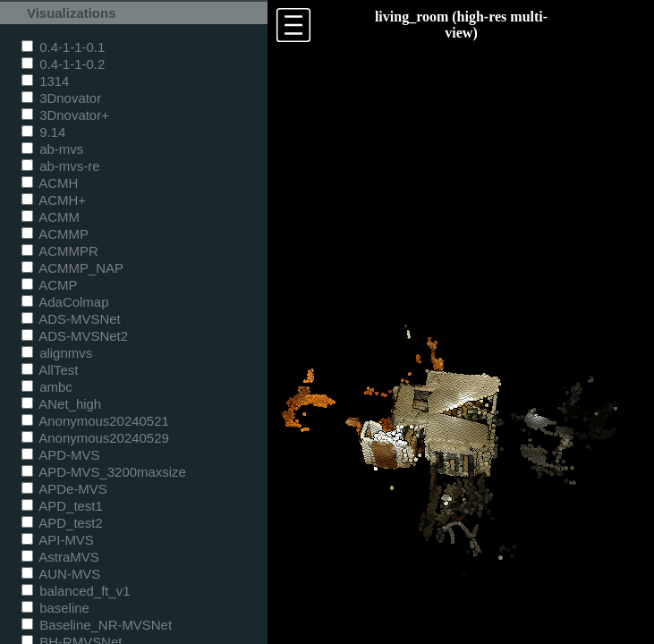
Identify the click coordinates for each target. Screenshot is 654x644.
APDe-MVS (64, 489)
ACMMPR (60, 251)
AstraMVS (60, 557)
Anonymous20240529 (95, 438)
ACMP (50, 285)
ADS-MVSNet (71, 319)
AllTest (50, 370)
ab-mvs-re (60, 166)
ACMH (50, 183)
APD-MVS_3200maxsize (104, 472)
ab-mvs (52, 149)
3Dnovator (61, 98)
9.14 (43, 132)
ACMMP (55, 234)
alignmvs (57, 353)
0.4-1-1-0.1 (63, 47)
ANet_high (61, 404)
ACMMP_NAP (72, 268)
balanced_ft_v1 (76, 591)
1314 (45, 81)
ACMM (51, 217)
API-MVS (58, 540)
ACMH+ (54, 200)
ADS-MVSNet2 (75, 336)
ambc (47, 387)
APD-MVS (60, 455)
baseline (55, 608)
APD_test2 (62, 523)
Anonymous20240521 (95, 421)
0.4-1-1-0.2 (63, 64)
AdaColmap (65, 302)
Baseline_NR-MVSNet (97, 625)
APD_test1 (62, 506)
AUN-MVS (61, 574)
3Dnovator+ (65, 115)
